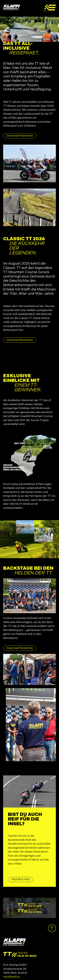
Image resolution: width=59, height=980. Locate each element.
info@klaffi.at (11, 977)
